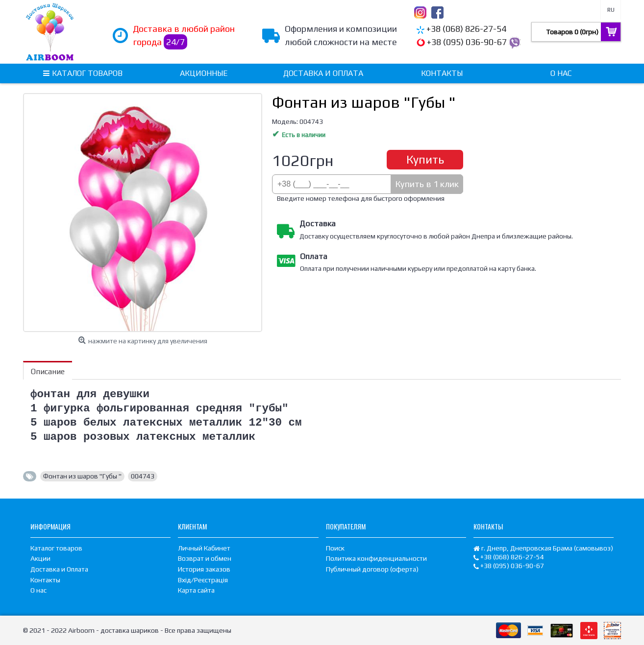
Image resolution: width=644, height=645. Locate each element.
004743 (143, 476)
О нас (38, 590)
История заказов (204, 569)
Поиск (335, 548)
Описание (48, 371)
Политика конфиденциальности (376, 558)
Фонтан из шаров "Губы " (82, 476)
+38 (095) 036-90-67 (467, 42)
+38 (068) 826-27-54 (466, 29)
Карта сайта (196, 590)
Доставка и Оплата (59, 569)
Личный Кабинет (204, 548)
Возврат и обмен (205, 558)
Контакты (45, 580)
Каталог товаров (56, 548)
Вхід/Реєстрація (203, 580)
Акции (40, 558)
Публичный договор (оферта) (372, 569)
